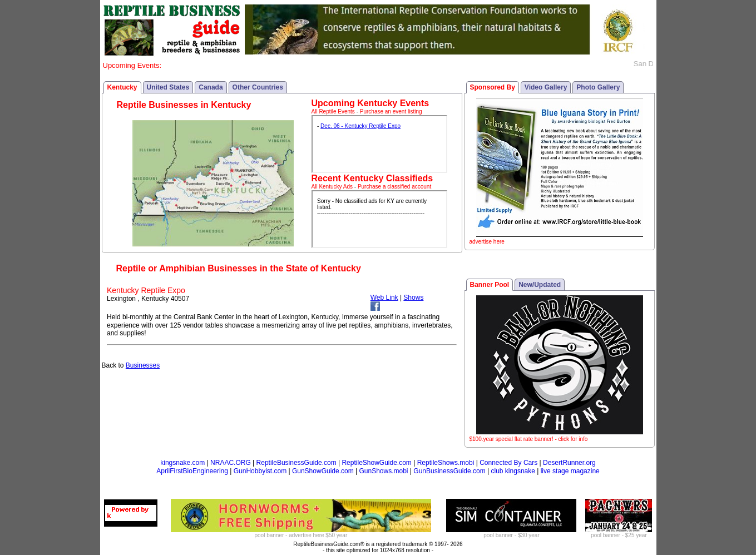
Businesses (143, 365)
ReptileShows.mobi (446, 463)
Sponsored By (493, 87)
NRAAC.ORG (231, 463)
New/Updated (540, 285)
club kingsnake (513, 471)
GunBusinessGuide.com (449, 471)
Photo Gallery (598, 87)
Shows (413, 298)
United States (168, 87)
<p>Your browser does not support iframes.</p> (379, 144)
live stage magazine (570, 471)
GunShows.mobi (383, 471)
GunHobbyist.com (260, 471)
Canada (211, 87)
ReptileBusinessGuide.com (297, 463)
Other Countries (258, 87)
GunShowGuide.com (323, 471)
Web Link (384, 298)
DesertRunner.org (569, 463)
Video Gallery (546, 87)
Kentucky (122, 87)
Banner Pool (490, 285)
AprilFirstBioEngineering (192, 471)
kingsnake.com (182, 463)
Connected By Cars (508, 463)
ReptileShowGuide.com (376, 463)
